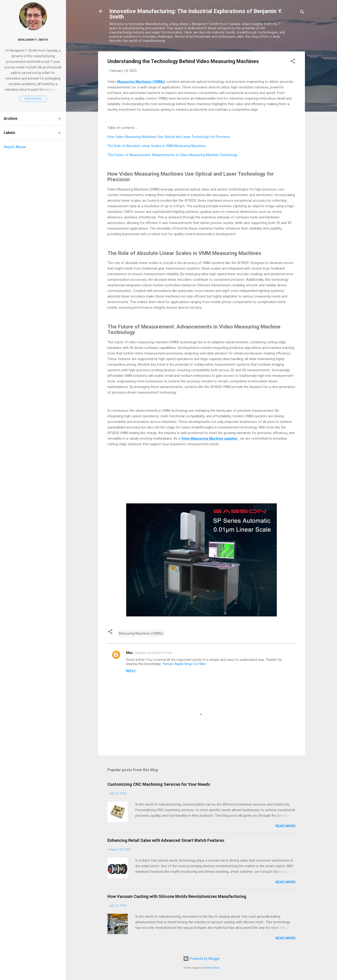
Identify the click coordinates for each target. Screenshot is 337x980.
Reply (131, 671)
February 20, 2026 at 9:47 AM (153, 653)
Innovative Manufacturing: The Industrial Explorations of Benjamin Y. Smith (196, 14)
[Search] (302, 13)
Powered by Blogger (202, 959)
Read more (286, 826)
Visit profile (33, 99)
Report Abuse (15, 147)
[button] (293, 62)
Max (129, 653)
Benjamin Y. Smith (33, 40)
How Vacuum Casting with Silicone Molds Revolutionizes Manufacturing (177, 896)
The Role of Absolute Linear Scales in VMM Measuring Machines (157, 146)
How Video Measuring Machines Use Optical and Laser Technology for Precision (169, 137)
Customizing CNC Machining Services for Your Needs (159, 784)
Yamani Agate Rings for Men (184, 664)
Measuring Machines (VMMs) (141, 633)
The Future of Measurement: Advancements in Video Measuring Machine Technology (172, 155)
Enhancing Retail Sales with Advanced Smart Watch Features (166, 840)
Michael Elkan (212, 968)
